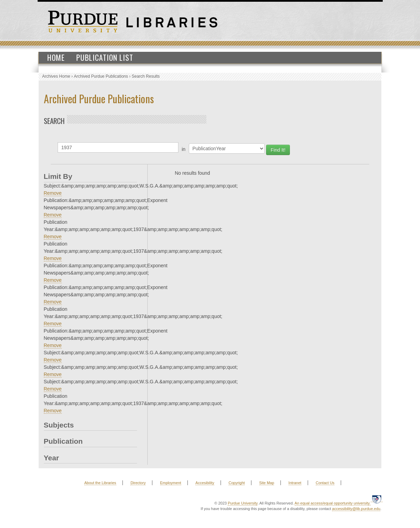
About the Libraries (100, 483)
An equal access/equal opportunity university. (333, 503)
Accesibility (205, 483)
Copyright (237, 483)
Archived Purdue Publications (101, 76)
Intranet (295, 483)
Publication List (105, 57)
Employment (171, 483)
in (184, 149)
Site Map (267, 483)
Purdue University (243, 503)
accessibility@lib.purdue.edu (356, 509)
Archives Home (56, 76)
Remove (53, 193)
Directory (138, 483)
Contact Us (325, 483)
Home (56, 57)
